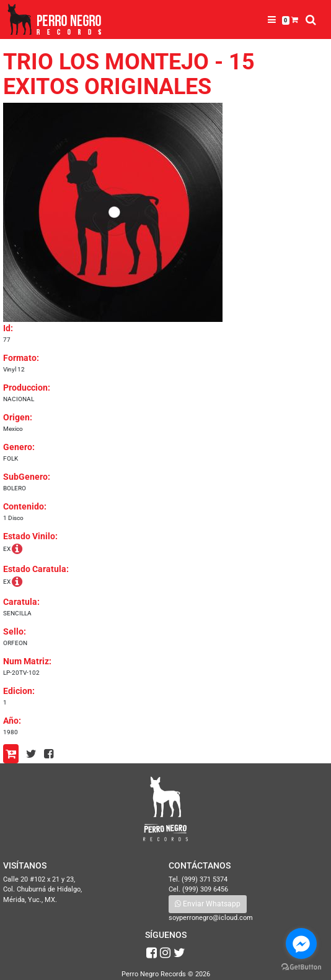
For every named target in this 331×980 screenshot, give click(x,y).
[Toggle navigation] (272, 20)
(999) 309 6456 (205, 889)
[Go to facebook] (301, 943)
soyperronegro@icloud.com (211, 918)
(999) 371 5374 (205, 879)
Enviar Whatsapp (208, 904)
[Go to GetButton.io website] (301, 967)
